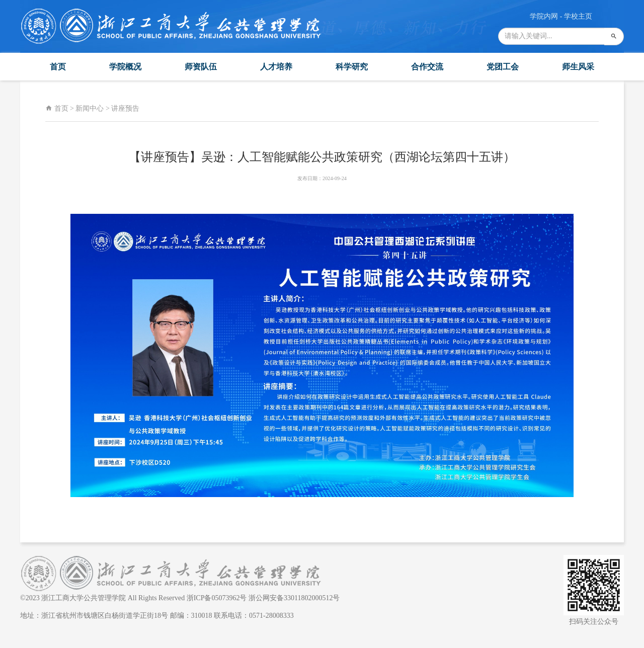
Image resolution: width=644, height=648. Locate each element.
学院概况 (125, 67)
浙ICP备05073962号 (217, 598)
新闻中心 (90, 108)
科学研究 (352, 67)
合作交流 (427, 67)
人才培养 (276, 67)
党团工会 (503, 67)
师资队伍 (201, 67)
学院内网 (544, 16)
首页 (58, 67)
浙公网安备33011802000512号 (294, 598)
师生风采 (578, 67)
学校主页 (578, 16)
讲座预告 (125, 108)
